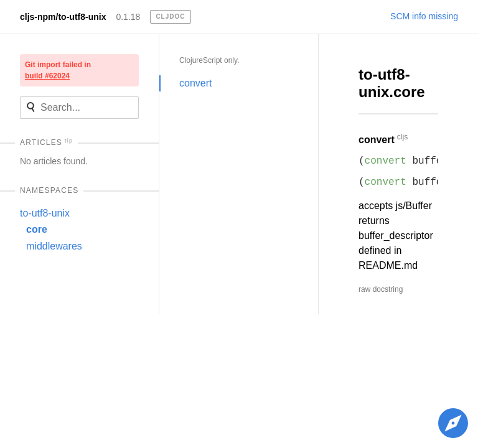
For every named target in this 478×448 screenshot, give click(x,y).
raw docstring (381, 289)
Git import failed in (58, 70)
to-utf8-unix (45, 213)
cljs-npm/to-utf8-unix (63, 17)
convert (195, 83)
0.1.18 (128, 17)
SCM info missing (424, 16)
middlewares (54, 246)
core (37, 229)
